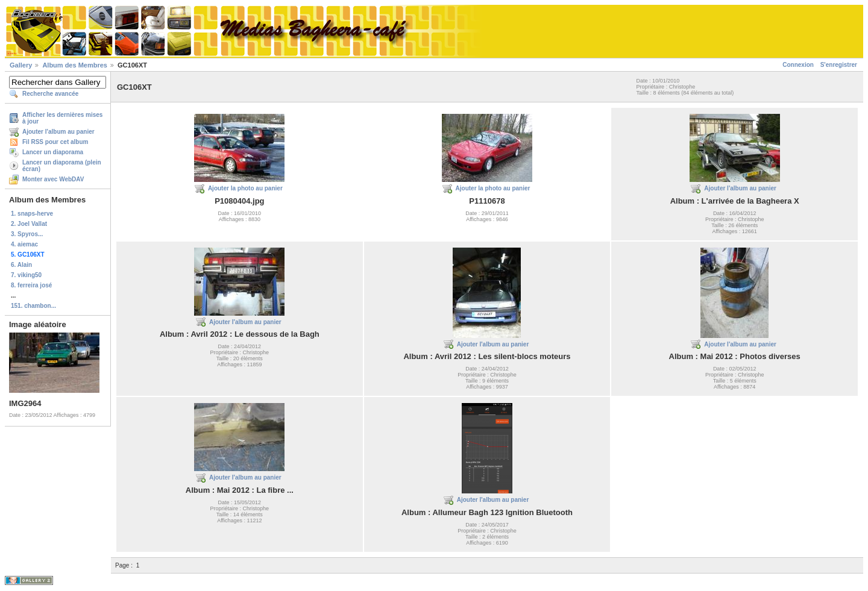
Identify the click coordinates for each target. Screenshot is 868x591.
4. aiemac (24, 244)
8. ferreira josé (31, 285)
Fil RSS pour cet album (55, 142)
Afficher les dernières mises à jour (62, 118)
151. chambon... (33, 306)
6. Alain (21, 265)
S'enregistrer (839, 65)
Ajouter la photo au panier (245, 188)
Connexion (798, 65)
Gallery (21, 65)
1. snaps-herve (32, 214)
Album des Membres (75, 65)
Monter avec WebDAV (53, 179)
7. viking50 (26, 275)
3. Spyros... (27, 234)
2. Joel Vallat (29, 224)
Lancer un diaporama (53, 152)
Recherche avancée (50, 94)
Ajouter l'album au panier (58, 132)
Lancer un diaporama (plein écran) (62, 166)
